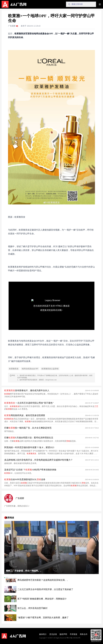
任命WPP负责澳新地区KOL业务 (25, 479)
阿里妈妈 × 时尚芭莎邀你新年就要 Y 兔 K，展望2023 (29, 447)
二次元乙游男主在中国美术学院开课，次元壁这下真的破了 (45, 589)
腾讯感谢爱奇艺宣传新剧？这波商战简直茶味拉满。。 (43, 580)
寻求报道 (73, 634)
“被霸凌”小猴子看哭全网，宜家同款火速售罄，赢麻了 (43, 618)
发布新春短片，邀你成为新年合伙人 (27, 390)
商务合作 (84, 634)
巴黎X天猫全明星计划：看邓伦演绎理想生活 (29, 438)
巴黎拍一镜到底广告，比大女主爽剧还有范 (28, 428)
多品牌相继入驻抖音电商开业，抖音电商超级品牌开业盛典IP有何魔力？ (38, 460)
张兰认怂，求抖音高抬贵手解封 (32, 608)
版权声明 (63, 634)
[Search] (81, 4)
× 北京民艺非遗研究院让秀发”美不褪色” (29, 403)
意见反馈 (53, 634)
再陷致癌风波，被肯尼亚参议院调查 (25, 415)
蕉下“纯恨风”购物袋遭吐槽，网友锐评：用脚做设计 (42, 599)
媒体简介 (43, 634)
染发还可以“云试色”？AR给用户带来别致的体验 (30, 470)
